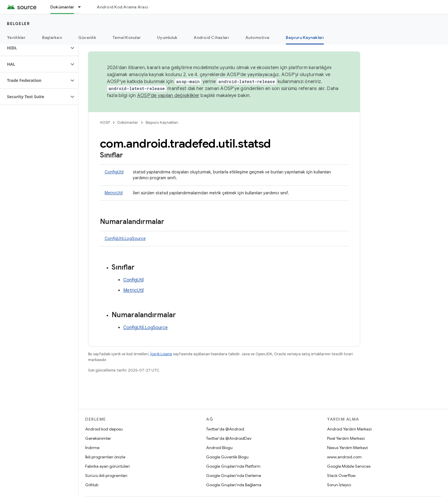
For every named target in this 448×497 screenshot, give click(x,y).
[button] (34, 48)
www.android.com (344, 457)
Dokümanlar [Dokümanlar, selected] (62, 7)
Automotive (258, 37)
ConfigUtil (114, 172)
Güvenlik (87, 37)
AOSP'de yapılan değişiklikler (168, 96)
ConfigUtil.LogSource (125, 238)
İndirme (92, 448)
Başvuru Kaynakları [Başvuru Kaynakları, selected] (305, 37)
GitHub (92, 485)
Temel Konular (127, 37)
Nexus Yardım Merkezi (348, 448)
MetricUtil (114, 193)
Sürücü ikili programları (106, 476)
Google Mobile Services (349, 466)
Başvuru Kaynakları (162, 122)
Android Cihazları (211, 37)
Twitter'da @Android (225, 429)
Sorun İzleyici (339, 485)
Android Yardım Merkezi (349, 429)
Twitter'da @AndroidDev (229, 438)
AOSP (105, 122)
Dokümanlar (128, 122)
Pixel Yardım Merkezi (346, 438)
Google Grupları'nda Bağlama (234, 485)
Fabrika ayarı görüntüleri (107, 466)
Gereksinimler (98, 438)
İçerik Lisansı (161, 354)
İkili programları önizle (105, 457)
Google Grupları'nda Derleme (234, 476)
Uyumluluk (167, 37)
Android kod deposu (104, 429)
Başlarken (52, 37)
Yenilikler (16, 37)
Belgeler (18, 24)
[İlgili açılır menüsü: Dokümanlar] (82, 7)
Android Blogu (219, 448)
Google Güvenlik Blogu (227, 457)
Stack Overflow (341, 476)
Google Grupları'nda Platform (233, 466)
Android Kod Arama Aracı (122, 7)
